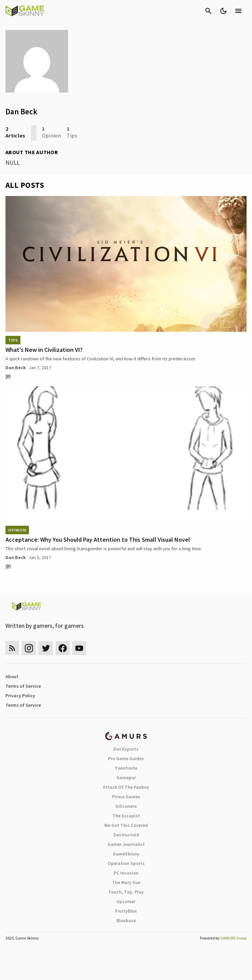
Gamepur (126, 778)
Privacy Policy (20, 696)
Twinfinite (126, 768)
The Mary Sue (126, 882)
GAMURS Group (233, 938)
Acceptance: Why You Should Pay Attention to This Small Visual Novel (98, 540)
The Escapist (126, 816)
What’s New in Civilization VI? (44, 350)
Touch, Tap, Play (126, 892)
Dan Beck (16, 367)
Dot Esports (126, 749)
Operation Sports (126, 863)
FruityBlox (126, 911)
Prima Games (126, 797)
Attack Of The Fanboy (126, 787)
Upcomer (126, 901)
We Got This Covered (126, 825)
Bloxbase (126, 920)
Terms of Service (23, 686)
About (12, 676)
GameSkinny (126, 854)
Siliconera (126, 806)
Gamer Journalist (126, 844)
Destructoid (126, 835)
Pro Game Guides (126, 758)
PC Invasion (126, 873)
